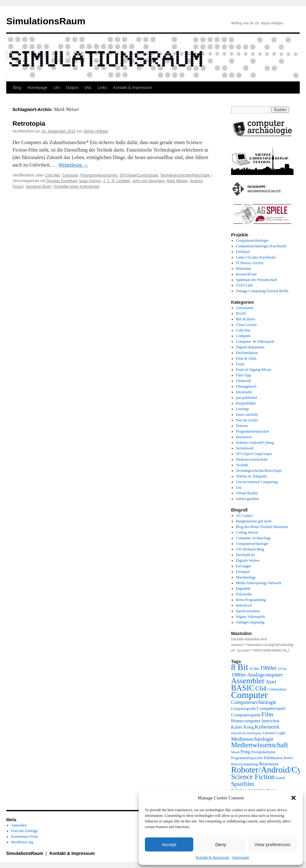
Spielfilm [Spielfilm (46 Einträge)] (243, 784)
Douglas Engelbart (62, 181)
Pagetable (243, 589)
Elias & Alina (246, 358)
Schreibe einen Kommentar (77, 187)
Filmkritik (244, 381)
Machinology (246, 577)
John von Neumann (148, 181)
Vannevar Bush (38, 187)
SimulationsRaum (46, 21)
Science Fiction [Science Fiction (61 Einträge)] (253, 777)
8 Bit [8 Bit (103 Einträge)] (240, 667)
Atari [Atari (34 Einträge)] (271, 682)
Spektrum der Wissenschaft (257, 280)
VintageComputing (250, 622)
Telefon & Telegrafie (252, 476)
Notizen (242, 426)
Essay (240, 364)
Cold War (52, 175)
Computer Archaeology (254, 538)
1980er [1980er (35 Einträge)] (239, 675)
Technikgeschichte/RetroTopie (185, 175)
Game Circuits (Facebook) (256, 257)
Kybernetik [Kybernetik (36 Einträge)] (267, 727)
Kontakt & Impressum (212, 857)
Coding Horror (247, 532)
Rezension (244, 437)
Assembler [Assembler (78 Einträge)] (248, 681)
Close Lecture (247, 325)
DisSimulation (247, 353)
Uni (57, 87)
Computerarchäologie (252, 240)
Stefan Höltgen (96, 131)
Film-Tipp (244, 375)
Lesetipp (242, 409)
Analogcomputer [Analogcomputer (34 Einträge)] (265, 675)
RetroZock (244, 605)
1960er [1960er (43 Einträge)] (268, 668)
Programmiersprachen (99, 175)
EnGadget (244, 566)
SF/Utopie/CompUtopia (139, 175)
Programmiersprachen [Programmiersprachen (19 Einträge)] (247, 758)
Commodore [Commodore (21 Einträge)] (277, 689)
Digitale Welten (248, 560)
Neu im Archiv (247, 420)
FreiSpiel (243, 252)
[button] (294, 798)
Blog (17, 87)
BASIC (242, 313)
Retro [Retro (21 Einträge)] (289, 758)
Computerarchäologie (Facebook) (261, 246)
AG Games (244, 516)
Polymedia (244, 594)
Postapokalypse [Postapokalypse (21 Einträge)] (263, 752)
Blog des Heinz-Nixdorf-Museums (262, 527)
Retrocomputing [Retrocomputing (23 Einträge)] (245, 764)
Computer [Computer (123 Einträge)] (249, 695)
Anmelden (19, 825)
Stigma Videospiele (251, 617)
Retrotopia (29, 123)
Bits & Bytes (246, 319)
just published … (249, 398)
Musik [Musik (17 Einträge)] (235, 752)
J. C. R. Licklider (117, 181)
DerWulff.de (245, 555)
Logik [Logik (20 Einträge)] (281, 733)
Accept (169, 844)
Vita (88, 87)
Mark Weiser (177, 181)
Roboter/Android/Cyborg (255, 443)
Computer (70, 175)
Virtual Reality (247, 493)
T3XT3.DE (244, 285)
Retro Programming (251, 600)
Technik (242, 465)
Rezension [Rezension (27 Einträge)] (269, 764)
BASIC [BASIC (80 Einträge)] (243, 688)
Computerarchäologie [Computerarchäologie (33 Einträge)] (254, 702)
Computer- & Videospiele (255, 342)
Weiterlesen (73, 165)
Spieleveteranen (248, 611)
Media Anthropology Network (259, 583)
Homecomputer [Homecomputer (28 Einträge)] (246, 721)
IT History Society (250, 263)
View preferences (273, 844)
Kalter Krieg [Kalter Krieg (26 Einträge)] (242, 727)
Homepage (37, 87)
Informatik (244, 392)
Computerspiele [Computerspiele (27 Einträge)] (246, 715)
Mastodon (244, 269)
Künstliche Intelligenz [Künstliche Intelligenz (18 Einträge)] (246, 733)
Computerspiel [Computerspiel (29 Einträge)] (271, 708)
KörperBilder (246, 403)
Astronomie (245, 308)
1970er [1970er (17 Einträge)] (282, 669)
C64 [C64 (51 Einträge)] (261, 688)
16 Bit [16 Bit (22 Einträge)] (254, 669)
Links (102, 87)
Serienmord (245, 448)
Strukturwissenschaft (252, 459)
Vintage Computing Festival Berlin (262, 291)
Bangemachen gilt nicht (254, 521)
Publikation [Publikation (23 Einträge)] (274, 758)
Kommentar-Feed (24, 836)
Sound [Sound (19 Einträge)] (280, 778)
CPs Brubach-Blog (250, 549)
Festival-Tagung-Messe (254, 370)
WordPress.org (22, 842)
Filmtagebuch (246, 386)
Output (72, 87)
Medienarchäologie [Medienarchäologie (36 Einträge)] (252, 739)
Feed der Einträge (25, 831)
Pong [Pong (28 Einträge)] (245, 752)
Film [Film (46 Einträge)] (268, 714)
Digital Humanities (250, 347)
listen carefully (247, 415)
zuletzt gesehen (248, 499)
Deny (221, 844)
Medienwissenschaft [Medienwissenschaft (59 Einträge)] (260, 745)
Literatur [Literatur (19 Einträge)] (269, 733)
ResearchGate (247, 274)
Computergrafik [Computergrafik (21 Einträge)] (243, 709)
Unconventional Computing (257, 482)
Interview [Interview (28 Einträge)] (270, 721)
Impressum (241, 857)
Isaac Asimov (90, 181)
